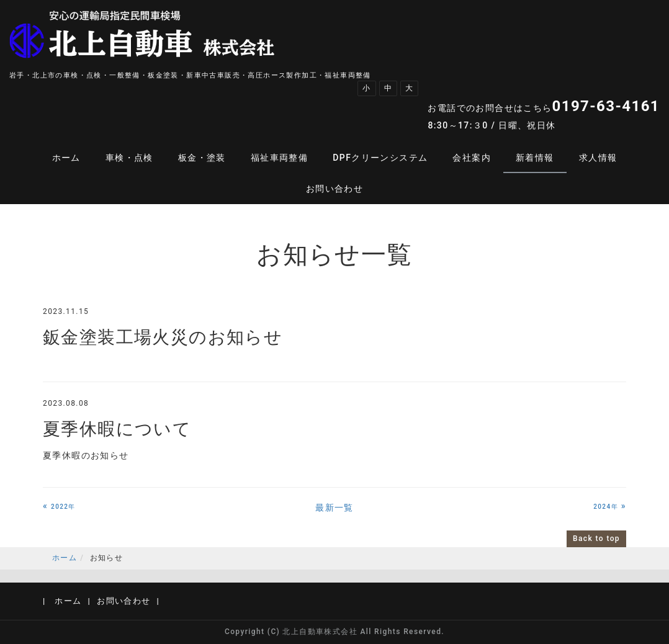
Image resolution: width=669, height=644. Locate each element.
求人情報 (598, 158)
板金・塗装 (202, 158)
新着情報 (535, 158)
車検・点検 (129, 158)
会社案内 (472, 158)
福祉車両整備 (279, 158)
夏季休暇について (117, 429)
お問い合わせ (334, 189)
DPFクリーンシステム (380, 158)
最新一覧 (334, 508)
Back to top (596, 539)
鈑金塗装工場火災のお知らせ (163, 337)
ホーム (66, 158)
